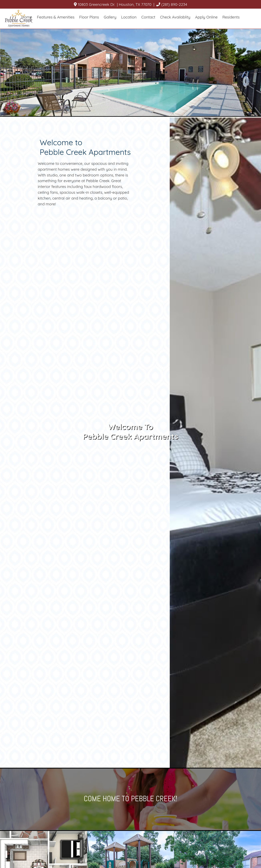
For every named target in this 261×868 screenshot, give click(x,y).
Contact (148, 17)
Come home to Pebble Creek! (130, 799)
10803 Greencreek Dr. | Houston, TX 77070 (113, 4)
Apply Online (206, 17)
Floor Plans (89, 17)
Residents (231, 17)
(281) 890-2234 (172, 4)
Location (129, 17)
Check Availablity (175, 17)
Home (27, 17)
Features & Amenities (56, 17)
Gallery (110, 17)
